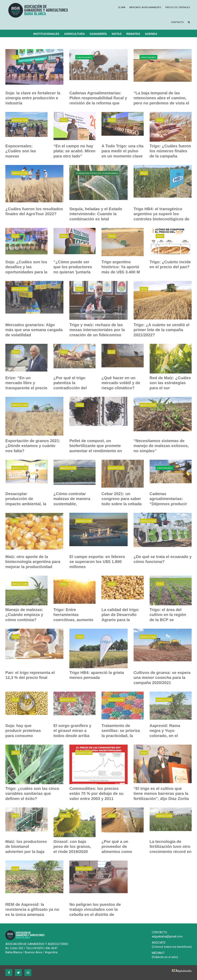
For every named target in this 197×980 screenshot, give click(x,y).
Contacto (177, 22)
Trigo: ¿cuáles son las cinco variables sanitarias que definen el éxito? (32, 793)
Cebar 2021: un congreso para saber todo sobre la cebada (121, 499)
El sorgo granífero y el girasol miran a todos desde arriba (74, 731)
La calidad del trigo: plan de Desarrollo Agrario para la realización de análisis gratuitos (122, 620)
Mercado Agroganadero (145, 7)
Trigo (64, 120)
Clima (122, 7)
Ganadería (98, 34)
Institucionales (46, 34)
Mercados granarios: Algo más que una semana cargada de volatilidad (34, 330)
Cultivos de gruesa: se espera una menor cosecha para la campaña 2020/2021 (162, 678)
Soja (15, 57)
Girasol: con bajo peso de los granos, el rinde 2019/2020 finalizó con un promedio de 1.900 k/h (74, 851)
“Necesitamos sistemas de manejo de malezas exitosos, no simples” (161, 446)
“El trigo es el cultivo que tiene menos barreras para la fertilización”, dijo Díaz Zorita (163, 793)
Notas (117, 34)
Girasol (65, 816)
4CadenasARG (84, 57)
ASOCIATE (159, 943)
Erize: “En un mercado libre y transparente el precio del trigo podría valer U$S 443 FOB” (26, 388)
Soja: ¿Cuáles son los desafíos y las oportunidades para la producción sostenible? (26, 272)
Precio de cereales (178, 7)
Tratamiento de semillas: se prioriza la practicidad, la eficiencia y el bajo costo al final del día (120, 735)
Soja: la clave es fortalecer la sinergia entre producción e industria (33, 98)
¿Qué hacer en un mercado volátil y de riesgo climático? (120, 383)
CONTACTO (159, 932)
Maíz (159, 352)
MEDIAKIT (158, 953)
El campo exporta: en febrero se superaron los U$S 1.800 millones (97, 562)
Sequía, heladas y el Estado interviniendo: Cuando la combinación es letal (95, 214)
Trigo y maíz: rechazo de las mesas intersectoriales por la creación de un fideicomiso (97, 330)
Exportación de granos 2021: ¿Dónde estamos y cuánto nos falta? (34, 446)
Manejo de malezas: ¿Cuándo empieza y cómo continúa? (24, 615)
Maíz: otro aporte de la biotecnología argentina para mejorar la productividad (32, 562)
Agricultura (74, 34)
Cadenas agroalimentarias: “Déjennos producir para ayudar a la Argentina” (168, 504)
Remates (133, 34)
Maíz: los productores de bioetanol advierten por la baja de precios (26, 846)
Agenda (151, 34)
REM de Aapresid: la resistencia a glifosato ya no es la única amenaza (32, 909)
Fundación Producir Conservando (97, 173)
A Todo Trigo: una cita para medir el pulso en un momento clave (122, 151)
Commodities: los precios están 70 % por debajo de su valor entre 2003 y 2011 (96, 793)
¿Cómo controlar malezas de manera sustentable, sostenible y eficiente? (72, 504)
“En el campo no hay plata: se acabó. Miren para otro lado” (74, 151)
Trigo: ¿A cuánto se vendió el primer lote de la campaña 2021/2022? (161, 330)
